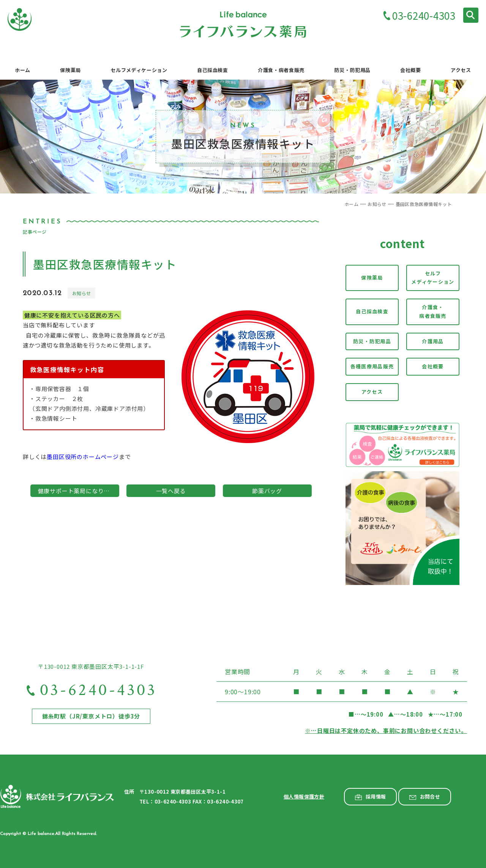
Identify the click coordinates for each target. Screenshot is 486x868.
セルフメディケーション (433, 278)
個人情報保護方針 (304, 796)
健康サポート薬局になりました (79, 491)
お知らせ (377, 204)
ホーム (351, 204)
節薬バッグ (267, 491)
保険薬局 (372, 278)
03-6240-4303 (424, 16)
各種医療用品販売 (372, 366)
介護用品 (433, 341)
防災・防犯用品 (372, 341)
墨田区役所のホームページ (83, 457)
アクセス (372, 392)
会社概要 (433, 366)
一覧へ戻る (171, 491)
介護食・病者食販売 (433, 311)
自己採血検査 (372, 311)
